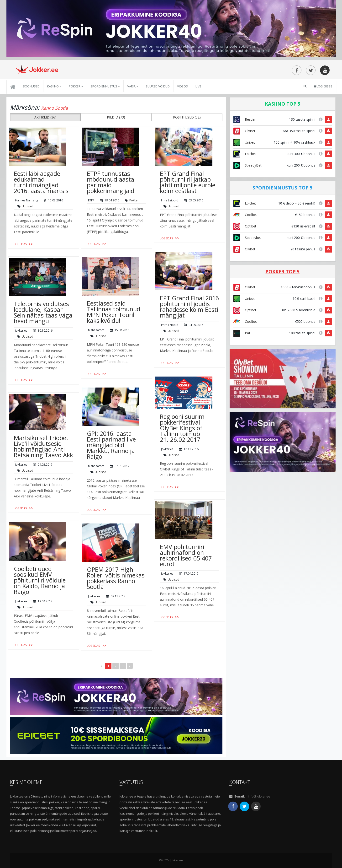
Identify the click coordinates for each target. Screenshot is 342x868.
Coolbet (245, 215)
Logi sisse (323, 86)
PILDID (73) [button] (116, 117)
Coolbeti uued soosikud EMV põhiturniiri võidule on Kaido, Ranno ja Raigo (40, 580)
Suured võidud (158, 86)
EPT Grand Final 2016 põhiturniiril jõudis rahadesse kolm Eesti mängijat (189, 307)
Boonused (31, 86)
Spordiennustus (105, 86)
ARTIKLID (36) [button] (45, 117)
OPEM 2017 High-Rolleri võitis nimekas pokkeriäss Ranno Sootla (116, 578)
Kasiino (54, 86)
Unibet (244, 142)
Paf (242, 333)
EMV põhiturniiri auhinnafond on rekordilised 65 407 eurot (186, 555)
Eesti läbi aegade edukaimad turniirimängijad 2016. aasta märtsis (41, 182)
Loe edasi (21, 244)
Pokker (76, 86)
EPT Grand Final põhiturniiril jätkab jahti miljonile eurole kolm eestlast (188, 182)
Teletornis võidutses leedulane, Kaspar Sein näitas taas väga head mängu (43, 312)
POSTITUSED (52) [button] (187, 117)
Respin (244, 119)
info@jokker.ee (259, 796)
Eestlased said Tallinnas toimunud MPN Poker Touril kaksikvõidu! (114, 312)
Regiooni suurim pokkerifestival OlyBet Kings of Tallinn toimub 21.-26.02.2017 (182, 428)
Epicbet (245, 154)
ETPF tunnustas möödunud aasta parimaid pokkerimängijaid (111, 182)
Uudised (27, 206)
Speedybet (247, 238)
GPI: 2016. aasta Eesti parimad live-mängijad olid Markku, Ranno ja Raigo (112, 445)
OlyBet (244, 131)
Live (198, 86)
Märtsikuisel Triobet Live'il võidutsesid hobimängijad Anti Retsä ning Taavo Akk (43, 446)
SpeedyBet (247, 165)
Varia (133, 86)
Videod (183, 86)
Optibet (245, 226)
